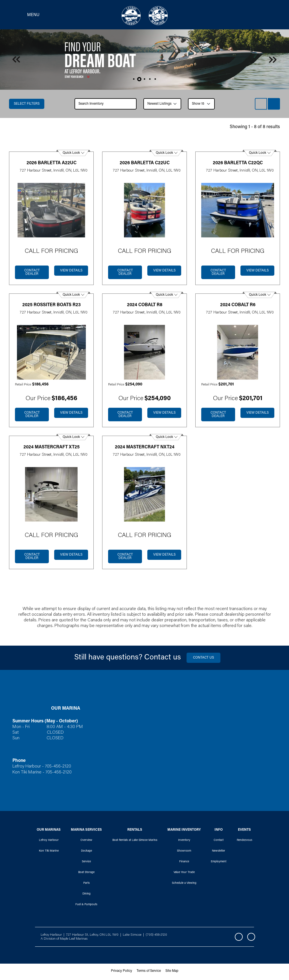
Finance (184, 863)
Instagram (251, 939)
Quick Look (71, 154)
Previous (16, 61)
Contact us (203, 659)
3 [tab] (145, 81)
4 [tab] (150, 81)
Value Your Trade (184, 874)
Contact (219, 842)
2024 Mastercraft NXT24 (145, 449)
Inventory (184, 842)
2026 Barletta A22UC (52, 165)
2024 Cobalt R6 (238, 307)
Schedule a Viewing (184, 885)
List (261, 105)
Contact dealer (32, 274)
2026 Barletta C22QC (238, 165)
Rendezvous (245, 842)
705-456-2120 (58, 768)
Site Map (172, 973)
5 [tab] (155, 81)
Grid (274, 105)
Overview (86, 842)
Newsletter (219, 852)
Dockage (87, 852)
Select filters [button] (27, 105)
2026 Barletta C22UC (145, 165)
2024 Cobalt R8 (145, 307)
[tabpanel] (144, 61)
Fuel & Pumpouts (86, 906)
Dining (87, 895)
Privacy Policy (121, 973)
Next (273, 61)
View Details (71, 272)
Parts (87, 885)
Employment (219, 863)
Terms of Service (149, 973)
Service (86, 863)
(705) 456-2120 (156, 936)
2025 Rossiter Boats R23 (52, 307)
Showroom (184, 852)
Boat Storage (86, 874)
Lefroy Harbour (49, 842)
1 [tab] (134, 81)
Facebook (239, 939)
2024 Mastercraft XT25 (52, 449)
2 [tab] (139, 81)
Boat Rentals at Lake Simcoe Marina (135, 842)
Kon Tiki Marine (49, 852)
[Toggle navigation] (24, 16)
